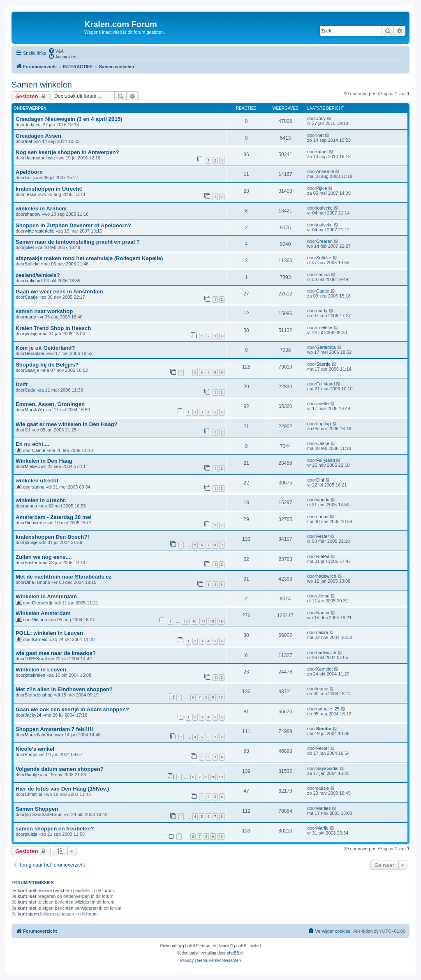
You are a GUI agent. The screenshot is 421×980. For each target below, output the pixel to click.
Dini (320, 480)
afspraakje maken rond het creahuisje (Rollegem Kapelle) (89, 258)
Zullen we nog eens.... (44, 557)
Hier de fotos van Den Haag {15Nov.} (62, 789)
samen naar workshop (44, 311)
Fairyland (325, 384)
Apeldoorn (29, 172)
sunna (38, 487)
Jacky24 (33, 715)
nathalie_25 (328, 709)
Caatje (31, 297)
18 (212, 621)
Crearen (324, 241)
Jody (29, 125)
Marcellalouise (39, 735)
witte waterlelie (39, 231)
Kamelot (40, 639)
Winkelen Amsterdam (43, 613)
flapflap (323, 424)
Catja (30, 390)
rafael (322, 152)
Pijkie (322, 188)
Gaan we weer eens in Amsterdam (59, 292)
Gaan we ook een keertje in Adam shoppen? (72, 709)
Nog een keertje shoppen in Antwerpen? (67, 152)
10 (221, 697)
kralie (30, 281)
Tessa (31, 194)
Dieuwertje (35, 523)
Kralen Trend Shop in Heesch (53, 328)
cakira (322, 632)
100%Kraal (36, 659)
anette (323, 404)
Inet (28, 141)
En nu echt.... (32, 444)
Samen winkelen (42, 85)
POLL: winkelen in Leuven (49, 633)
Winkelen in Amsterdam (46, 596)
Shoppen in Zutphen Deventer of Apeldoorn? (73, 225)
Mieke (31, 466)
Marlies (323, 808)
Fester (323, 536)
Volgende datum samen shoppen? (60, 769)
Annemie (325, 171)
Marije (322, 828)
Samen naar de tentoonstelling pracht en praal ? (78, 242)
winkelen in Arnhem (41, 209)
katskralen (35, 675)
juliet (29, 247)
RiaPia (323, 556)
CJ (27, 430)
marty (30, 317)
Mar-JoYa (34, 410)
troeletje (324, 327)
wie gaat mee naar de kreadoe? (56, 653)
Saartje (32, 370)
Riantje (32, 775)
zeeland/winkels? (38, 275)
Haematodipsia (40, 158)
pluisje (31, 334)
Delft (22, 384)
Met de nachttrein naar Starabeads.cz (64, 577)
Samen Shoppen (37, 809)
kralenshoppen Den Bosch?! (52, 537)
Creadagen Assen (38, 136)
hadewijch (326, 576)
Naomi (323, 613)
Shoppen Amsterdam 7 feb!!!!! (54, 729)
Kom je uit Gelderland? (45, 348)
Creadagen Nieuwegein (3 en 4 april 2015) (69, 119)
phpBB (189, 946)
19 (221, 621)
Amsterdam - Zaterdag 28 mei (54, 517)
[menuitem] (56, 51)
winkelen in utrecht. (41, 500)
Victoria (39, 620)
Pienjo (31, 754)
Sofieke (32, 264)
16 (194, 621)
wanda (323, 500)
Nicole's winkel (35, 749)
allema (323, 596)
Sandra (324, 729)
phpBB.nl (235, 953)
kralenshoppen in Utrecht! (49, 189)
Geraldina (35, 353)
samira (323, 274)
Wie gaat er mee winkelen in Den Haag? (67, 424)
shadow (32, 214)
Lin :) (30, 178)
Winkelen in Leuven (41, 670)
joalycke (324, 208)
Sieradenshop (39, 695)
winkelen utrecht (37, 481)
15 (185, 621)
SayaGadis (327, 768)
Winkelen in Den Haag (44, 461)
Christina (34, 794)
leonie (322, 689)
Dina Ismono (37, 582)
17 (203, 621)
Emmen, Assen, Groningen (50, 404)
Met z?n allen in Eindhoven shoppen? (64, 689)
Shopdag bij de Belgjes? (47, 365)
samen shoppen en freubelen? (55, 829)
